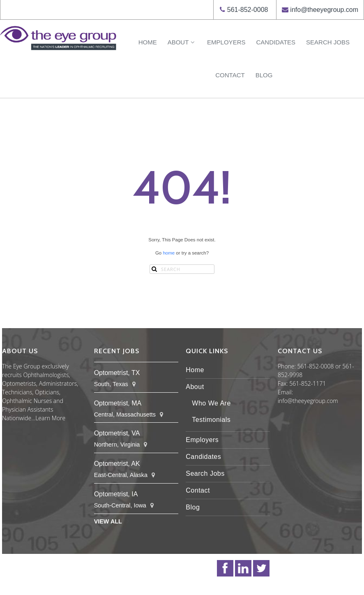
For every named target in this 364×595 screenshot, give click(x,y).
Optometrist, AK (117, 464)
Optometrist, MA (118, 403)
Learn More (50, 418)
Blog (264, 75)
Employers (226, 42)
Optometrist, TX (117, 373)
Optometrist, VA (117, 433)
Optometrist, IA (116, 494)
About (182, 42)
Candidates (276, 42)
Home (148, 42)
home (169, 253)
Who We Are (211, 403)
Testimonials (211, 420)
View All (108, 521)
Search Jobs (328, 42)
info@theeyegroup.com (324, 10)
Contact (230, 75)
